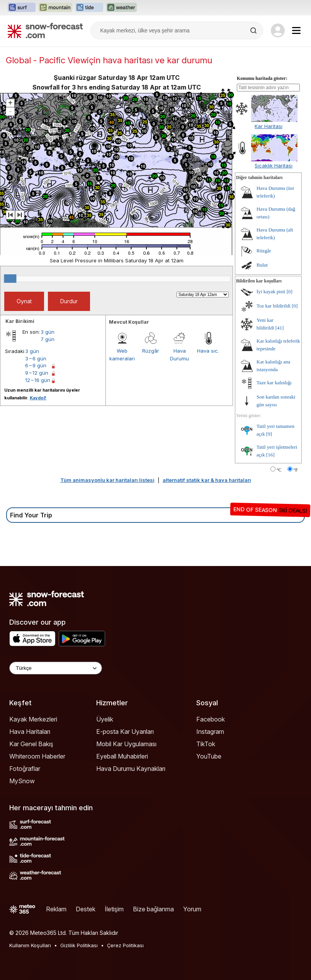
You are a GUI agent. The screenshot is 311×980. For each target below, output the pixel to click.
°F (296, 470)
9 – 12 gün (37, 373)
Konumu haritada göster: (262, 78)
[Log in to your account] (278, 30)
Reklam (56, 909)
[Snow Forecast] (45, 30)
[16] (270, 455)
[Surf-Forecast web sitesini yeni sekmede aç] (22, 8)
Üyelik (105, 719)
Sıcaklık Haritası (274, 166)
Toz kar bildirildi (274, 306)
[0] (290, 291)
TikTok (206, 744)
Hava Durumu (179, 355)
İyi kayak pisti (271, 291)
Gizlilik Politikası (79, 945)
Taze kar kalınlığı (274, 383)
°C (279, 470)
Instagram (210, 732)
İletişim (114, 909)
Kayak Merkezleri (33, 719)
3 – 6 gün (36, 358)
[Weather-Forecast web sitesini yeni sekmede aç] (122, 8)
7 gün (48, 339)
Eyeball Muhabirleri (122, 756)
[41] (280, 328)
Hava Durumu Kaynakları (131, 769)
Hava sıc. (208, 351)
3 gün (48, 332)
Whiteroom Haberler (37, 756)
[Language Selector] (56, 668)
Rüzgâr (151, 351)
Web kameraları (122, 355)
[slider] (10, 279)
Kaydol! (38, 398)
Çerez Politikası (125, 945)
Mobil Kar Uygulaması (126, 744)
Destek (86, 909)
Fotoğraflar (25, 769)
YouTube (209, 756)
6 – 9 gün (36, 365)
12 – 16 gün (38, 380)
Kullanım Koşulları (30, 945)
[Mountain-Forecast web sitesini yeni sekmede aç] (55, 8)
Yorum (192, 909)
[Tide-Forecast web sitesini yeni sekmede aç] (89, 8)
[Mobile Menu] (296, 30)
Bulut (262, 265)
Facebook (211, 719)
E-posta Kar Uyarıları (125, 732)
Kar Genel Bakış (31, 744)
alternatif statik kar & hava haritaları (207, 480)
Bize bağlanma (153, 909)
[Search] (254, 30)
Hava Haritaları (30, 732)
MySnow (22, 781)
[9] (269, 434)
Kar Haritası (269, 126)
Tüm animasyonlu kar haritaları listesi (107, 480)
